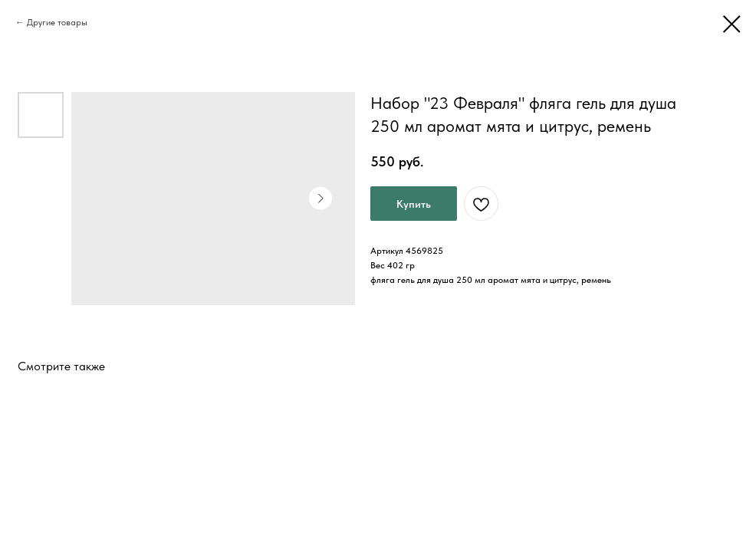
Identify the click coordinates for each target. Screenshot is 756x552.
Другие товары (57, 22)
